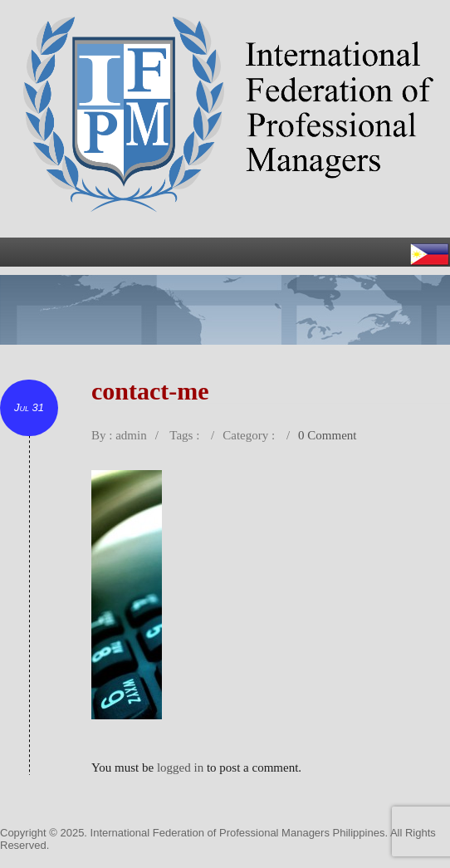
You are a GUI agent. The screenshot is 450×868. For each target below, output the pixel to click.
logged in (180, 767)
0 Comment (327, 435)
